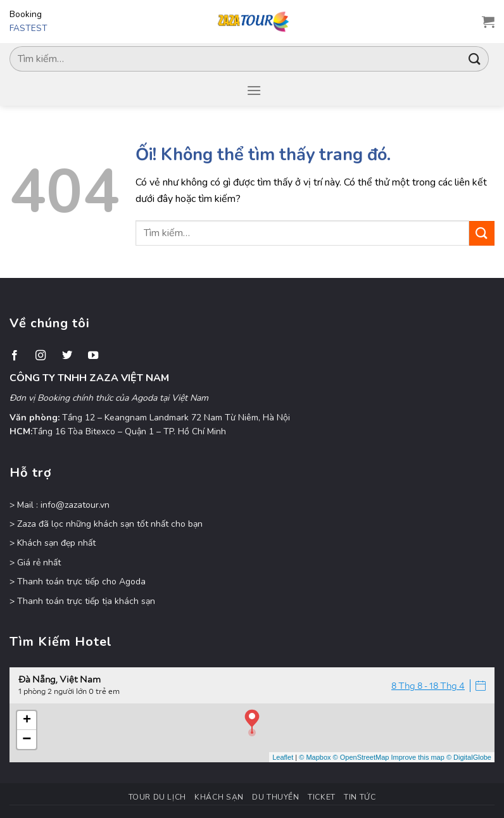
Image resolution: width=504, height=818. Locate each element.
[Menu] (254, 90)
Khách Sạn (219, 797)
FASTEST (28, 28)
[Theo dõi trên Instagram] (41, 356)
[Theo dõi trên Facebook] (15, 356)
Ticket (322, 797)
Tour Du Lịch (157, 797)
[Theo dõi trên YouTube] (93, 356)
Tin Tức (360, 797)
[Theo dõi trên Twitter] (67, 356)
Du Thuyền (276, 797)
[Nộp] (475, 59)
